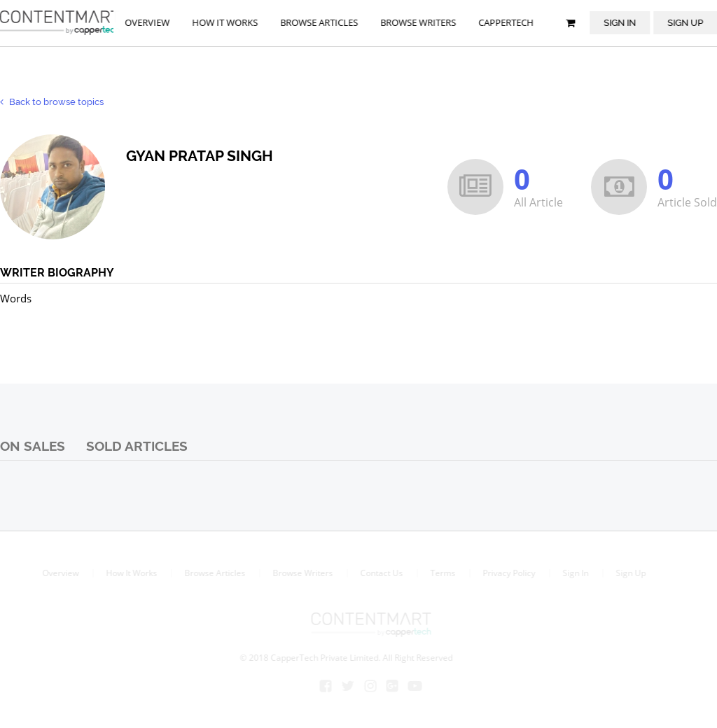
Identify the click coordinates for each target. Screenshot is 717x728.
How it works (225, 22)
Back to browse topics (52, 102)
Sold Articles (137, 446)
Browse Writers (302, 573)
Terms (442, 573)
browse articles (320, 22)
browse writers (419, 22)
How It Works (131, 573)
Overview (148, 22)
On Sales (33, 446)
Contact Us (381, 573)
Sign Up (630, 573)
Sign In (620, 22)
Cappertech (507, 22)
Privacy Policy (508, 573)
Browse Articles (214, 573)
